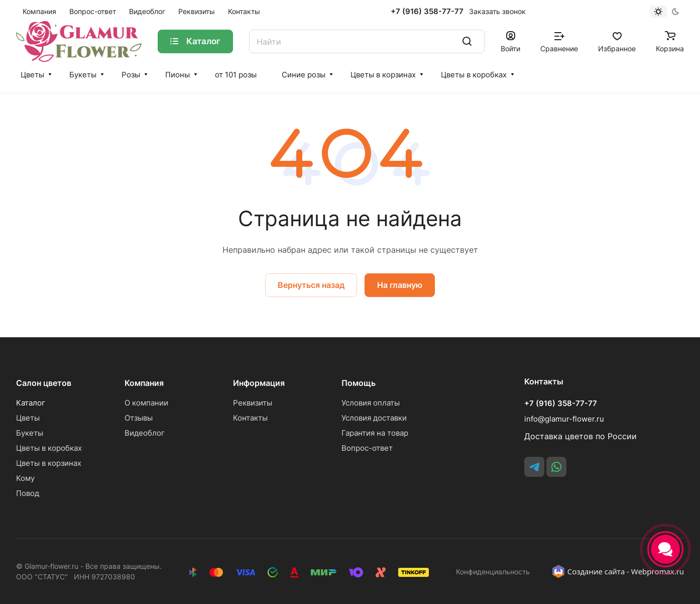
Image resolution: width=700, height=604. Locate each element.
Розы (131, 75)
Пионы (178, 75)
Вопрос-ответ (367, 448)
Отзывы (139, 418)
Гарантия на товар (375, 433)
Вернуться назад (311, 285)
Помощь (359, 383)
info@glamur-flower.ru (564, 419)
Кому (25, 478)
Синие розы (304, 75)
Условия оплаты (371, 403)
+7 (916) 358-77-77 (427, 12)
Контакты (250, 418)
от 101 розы (236, 75)
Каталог (31, 403)
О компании (146, 403)
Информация (259, 383)
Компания (144, 383)
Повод (28, 493)
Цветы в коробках (474, 75)
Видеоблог (145, 433)
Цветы (32, 75)
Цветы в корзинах (383, 75)
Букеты (83, 75)
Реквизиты (253, 403)
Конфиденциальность (493, 572)
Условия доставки (374, 418)
